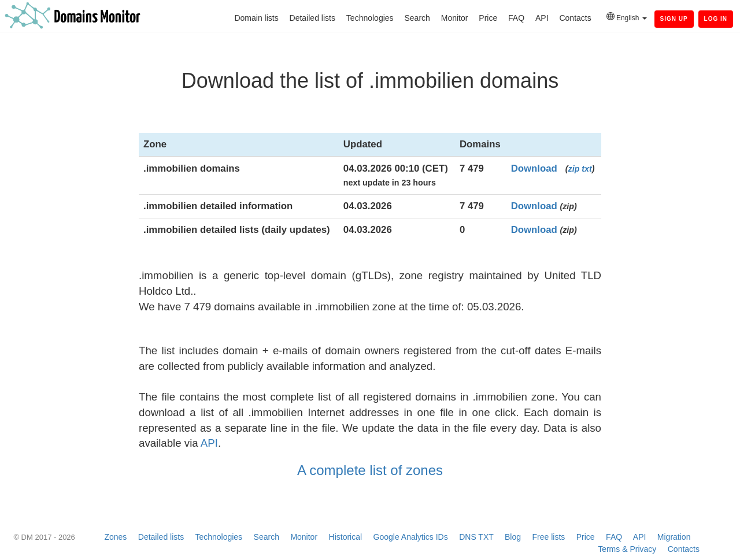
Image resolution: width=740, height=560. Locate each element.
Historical (346, 537)
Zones (115, 537)
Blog (513, 537)
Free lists (549, 537)
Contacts (575, 18)
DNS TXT (476, 537)
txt (587, 169)
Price (488, 18)
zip (574, 169)
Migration (674, 537)
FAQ (516, 18)
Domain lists (256, 18)
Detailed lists (312, 18)
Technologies (370, 18)
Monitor (455, 18)
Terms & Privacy (627, 549)
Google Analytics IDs (411, 537)
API (542, 18)
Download (534, 168)
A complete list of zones (370, 470)
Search (417, 18)
